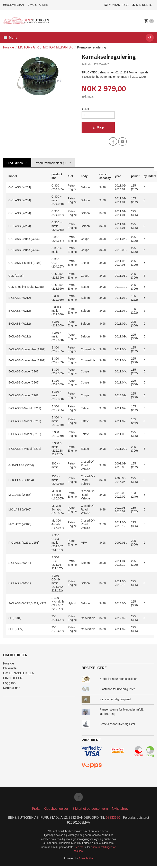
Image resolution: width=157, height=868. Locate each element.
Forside (8, 47)
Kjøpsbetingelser (56, 810)
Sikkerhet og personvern (90, 810)
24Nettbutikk (86, 860)
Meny (10, 38)
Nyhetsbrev (120, 810)
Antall (85, 109)
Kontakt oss (12, 689)
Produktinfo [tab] (15, 164)
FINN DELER (13, 679)
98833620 (113, 819)
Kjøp (98, 128)
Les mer (80, 848)
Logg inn (9, 684)
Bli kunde (10, 669)
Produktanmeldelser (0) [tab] (51, 164)
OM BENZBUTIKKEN (19, 674)
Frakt (36, 810)
